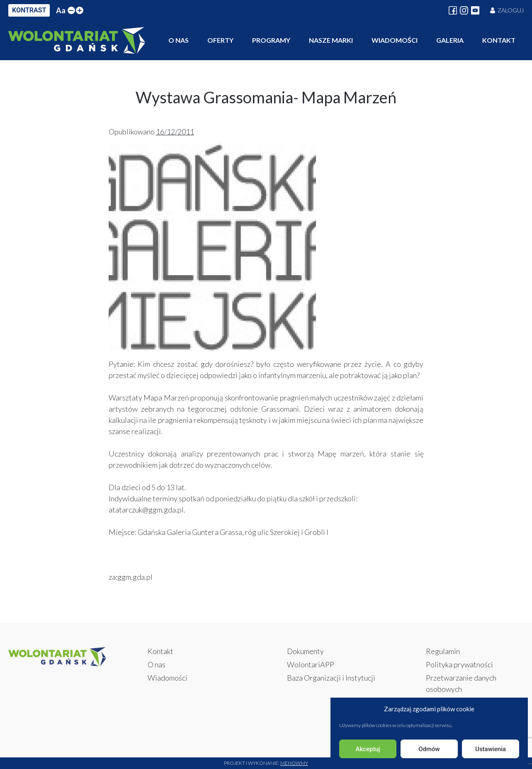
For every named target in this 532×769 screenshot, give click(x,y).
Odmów (429, 749)
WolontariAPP (311, 664)
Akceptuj (368, 749)
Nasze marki (331, 40)
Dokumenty (305, 651)
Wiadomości (395, 40)
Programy (271, 40)
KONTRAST (29, 10)
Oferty (220, 40)
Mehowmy (294, 763)
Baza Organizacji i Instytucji (331, 678)
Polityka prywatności (459, 664)
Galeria (450, 40)
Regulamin (443, 651)
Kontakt (499, 40)
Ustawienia (491, 749)
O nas (179, 40)
